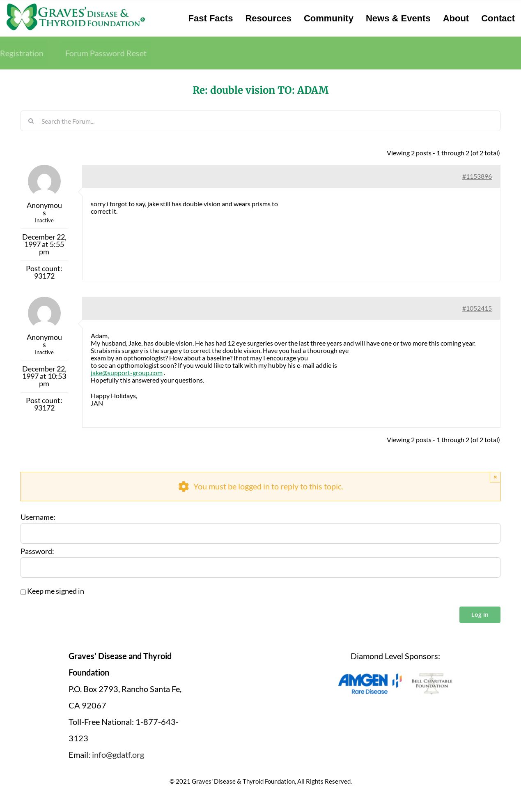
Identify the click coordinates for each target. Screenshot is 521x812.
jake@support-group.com (127, 373)
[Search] (31, 121)
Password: (37, 551)
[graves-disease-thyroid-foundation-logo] (76, 6)
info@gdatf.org (118, 754)
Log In (480, 615)
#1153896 (477, 176)
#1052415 (477, 308)
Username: (38, 517)
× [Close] (495, 477)
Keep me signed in (56, 591)
